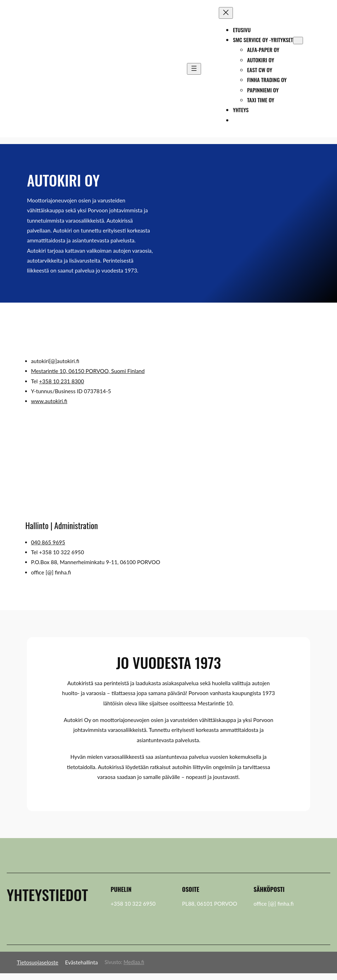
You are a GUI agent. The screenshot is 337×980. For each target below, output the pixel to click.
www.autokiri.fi (49, 401)
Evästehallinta (82, 962)
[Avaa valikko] (194, 69)
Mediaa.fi (134, 962)
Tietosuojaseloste (38, 962)
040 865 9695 (48, 542)
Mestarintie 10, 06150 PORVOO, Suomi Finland (88, 371)
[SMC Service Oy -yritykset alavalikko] (298, 41)
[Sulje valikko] (226, 13)
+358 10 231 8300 (61, 381)
